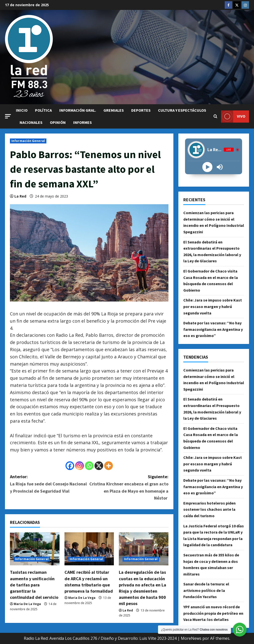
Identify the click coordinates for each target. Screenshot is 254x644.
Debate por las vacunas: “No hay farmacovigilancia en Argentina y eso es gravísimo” (213, 329)
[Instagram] (79, 466)
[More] (109, 466)
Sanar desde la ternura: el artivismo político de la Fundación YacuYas (206, 590)
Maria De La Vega (27, 604)
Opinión (58, 122)
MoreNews (191, 638)
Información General (28, 141)
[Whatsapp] (89, 466)
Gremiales (114, 110)
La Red (20, 196)
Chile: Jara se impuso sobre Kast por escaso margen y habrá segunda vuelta (213, 306)
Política (43, 110)
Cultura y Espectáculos (182, 110)
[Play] (207, 167)
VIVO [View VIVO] (233, 117)
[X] (99, 466)
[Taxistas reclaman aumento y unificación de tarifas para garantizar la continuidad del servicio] (35, 549)
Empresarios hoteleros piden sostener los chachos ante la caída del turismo (209, 509)
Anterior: (49, 484)
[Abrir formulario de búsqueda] (215, 116)
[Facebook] (70, 466)
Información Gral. (78, 110)
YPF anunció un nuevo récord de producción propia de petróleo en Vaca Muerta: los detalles (213, 613)
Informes (82, 122)
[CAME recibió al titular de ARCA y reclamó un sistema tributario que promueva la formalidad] (89, 549)
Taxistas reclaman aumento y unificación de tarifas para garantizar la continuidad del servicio (34, 585)
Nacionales (31, 122)
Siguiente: (129, 488)
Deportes (141, 110)
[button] (8, 116)
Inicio (22, 110)
